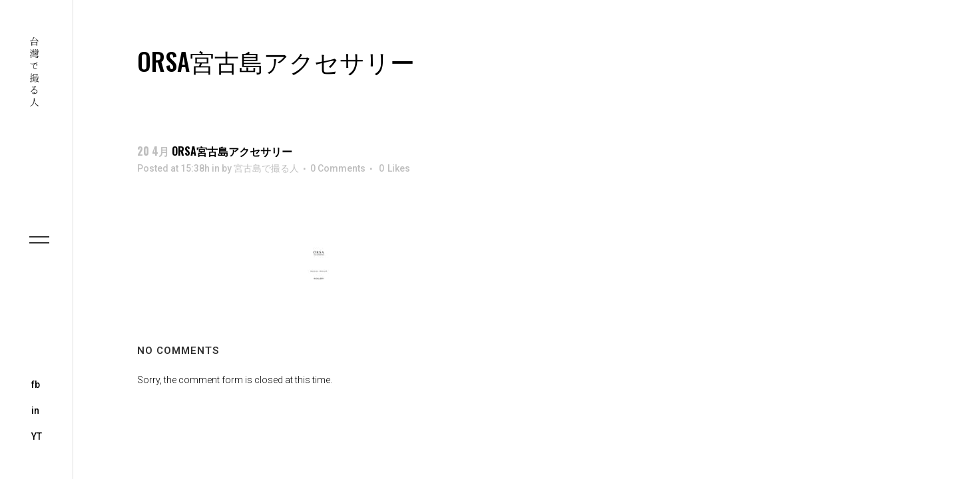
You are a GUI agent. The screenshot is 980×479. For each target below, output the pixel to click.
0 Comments (338, 168)
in (35, 410)
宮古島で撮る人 (266, 168)
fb (36, 385)
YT (37, 436)
